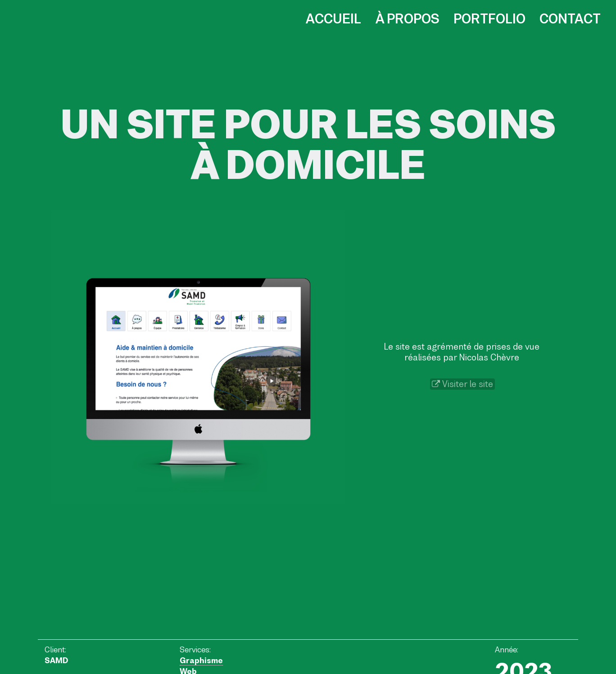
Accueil (333, 19)
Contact (570, 19)
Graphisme (201, 660)
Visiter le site (462, 384)
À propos (408, 19)
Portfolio (489, 19)
